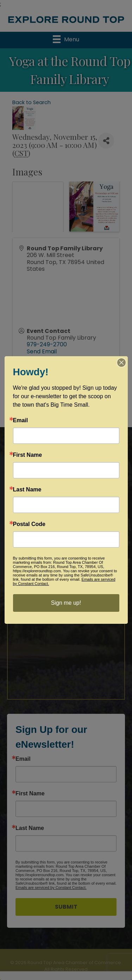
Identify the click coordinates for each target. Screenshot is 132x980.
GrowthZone (83, 410)
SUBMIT (66, 907)
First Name (30, 794)
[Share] (106, 141)
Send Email (42, 351)
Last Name (30, 828)
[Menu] (66, 39)
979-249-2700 (47, 344)
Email (23, 759)
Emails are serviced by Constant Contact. (51, 888)
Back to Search (32, 102)
